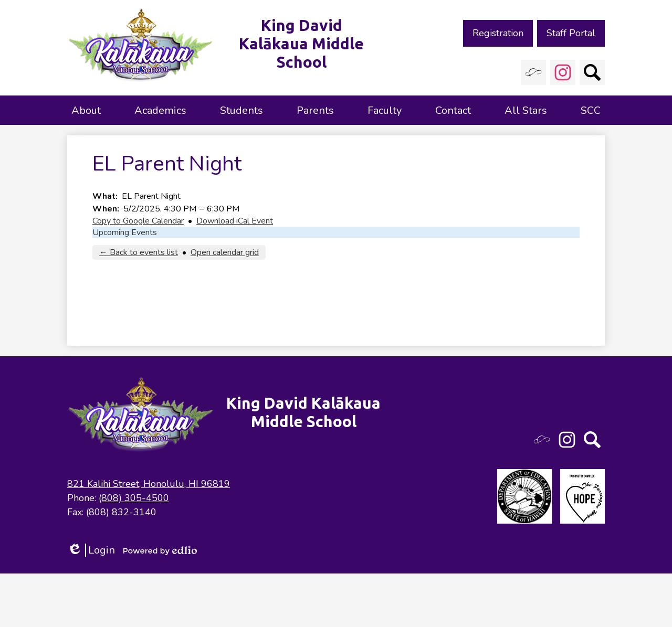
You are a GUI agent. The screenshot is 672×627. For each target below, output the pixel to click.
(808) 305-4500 (134, 498)
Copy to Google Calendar (138, 221)
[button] (86, 110)
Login (91, 550)
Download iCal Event (235, 221)
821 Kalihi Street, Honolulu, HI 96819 (149, 484)
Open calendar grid (225, 252)
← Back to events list (139, 252)
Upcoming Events (125, 232)
